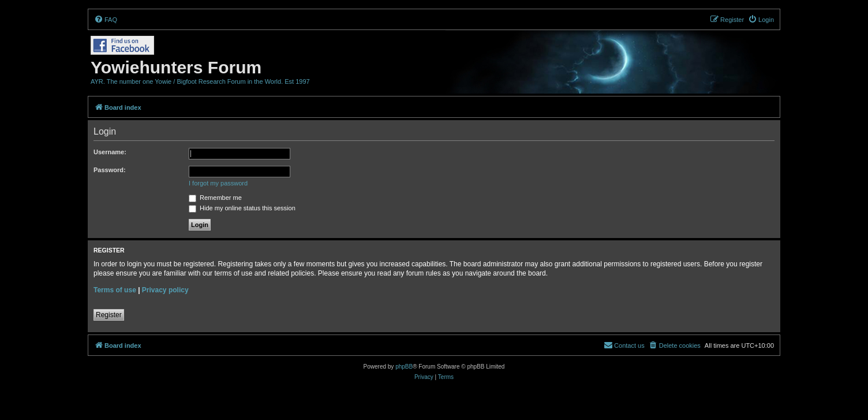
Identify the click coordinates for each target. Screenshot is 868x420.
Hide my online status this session (242, 208)
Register (109, 315)
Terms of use (115, 290)
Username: (110, 152)
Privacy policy (165, 290)
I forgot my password (218, 183)
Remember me (215, 198)
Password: (110, 170)
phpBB (404, 367)
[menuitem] (106, 20)
